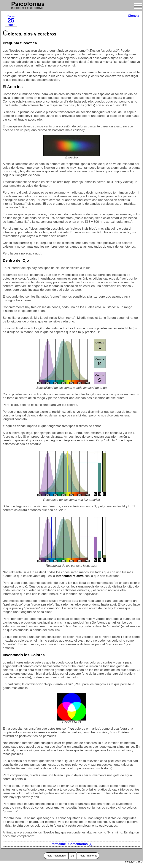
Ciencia (134, 16)
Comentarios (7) (80, 844)
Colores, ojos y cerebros (30, 34)
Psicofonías (28, 4)
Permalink (58, 844)
